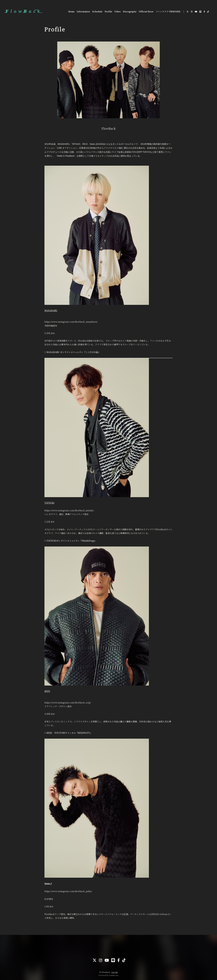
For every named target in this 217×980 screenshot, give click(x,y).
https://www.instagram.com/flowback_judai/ (68, 891)
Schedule (97, 12)
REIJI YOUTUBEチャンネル (61, 733)
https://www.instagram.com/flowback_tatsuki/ (69, 510)
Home (71, 12)
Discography (130, 12)
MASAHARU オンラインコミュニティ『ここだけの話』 (73, 352)
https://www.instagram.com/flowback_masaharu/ (71, 322)
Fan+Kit (115, 972)
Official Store (146, 12)
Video (118, 12)
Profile (108, 12)
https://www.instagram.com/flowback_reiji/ (68, 703)
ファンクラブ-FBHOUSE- (168, 12)
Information (83, 12)
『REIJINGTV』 (84, 733)
